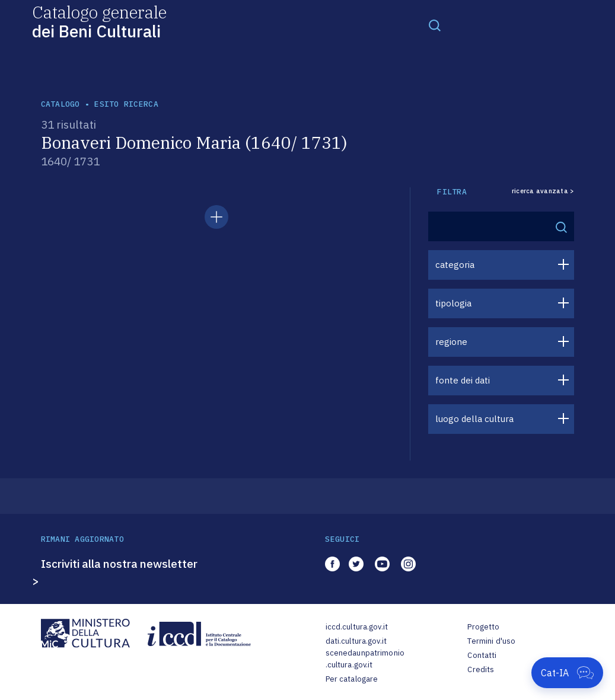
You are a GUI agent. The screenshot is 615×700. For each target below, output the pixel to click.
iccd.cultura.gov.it (357, 627)
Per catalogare (352, 679)
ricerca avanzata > (543, 191)
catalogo (60, 104)
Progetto (483, 627)
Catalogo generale (99, 21)
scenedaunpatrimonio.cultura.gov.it (365, 659)
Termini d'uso (491, 641)
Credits (481, 669)
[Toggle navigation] (435, 25)
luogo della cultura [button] (474, 419)
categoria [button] (455, 265)
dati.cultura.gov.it (356, 641)
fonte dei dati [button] (463, 380)
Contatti (482, 655)
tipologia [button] (453, 303)
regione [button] (451, 342)
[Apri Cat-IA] (567, 673)
